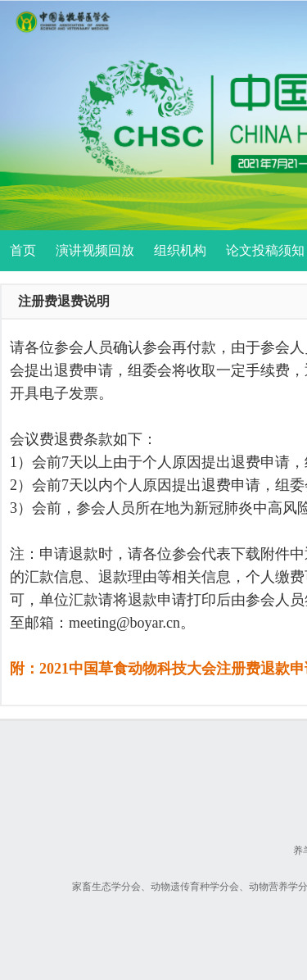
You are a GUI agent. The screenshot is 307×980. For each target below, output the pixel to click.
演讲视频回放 (95, 250)
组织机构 (180, 250)
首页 (23, 250)
